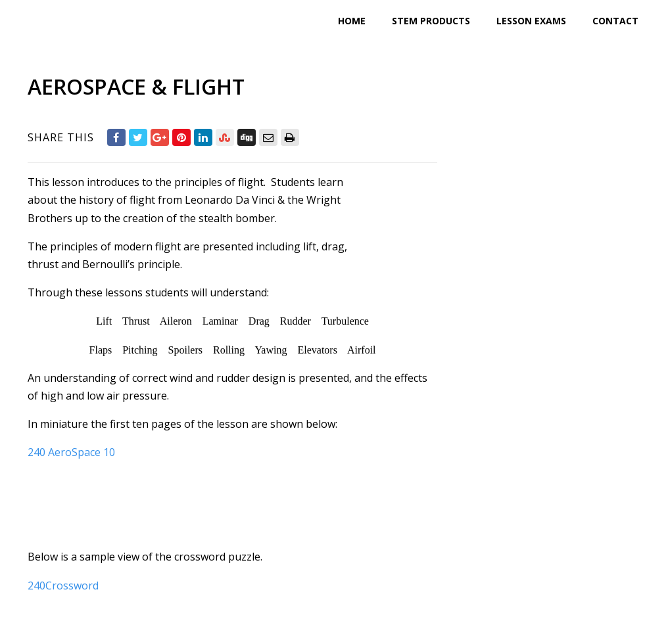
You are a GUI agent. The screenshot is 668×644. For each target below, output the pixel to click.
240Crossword (63, 586)
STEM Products (431, 21)
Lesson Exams (531, 21)
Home (352, 21)
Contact (615, 21)
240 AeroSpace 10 (71, 452)
